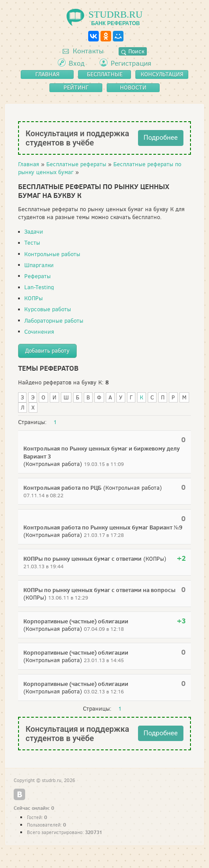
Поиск (133, 51)
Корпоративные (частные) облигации (76, 621)
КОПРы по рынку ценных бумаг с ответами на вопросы (99, 590)
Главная (29, 164)
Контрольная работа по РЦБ (62, 488)
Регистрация (131, 63)
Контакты (83, 51)
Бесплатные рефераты (76, 164)
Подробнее (161, 138)
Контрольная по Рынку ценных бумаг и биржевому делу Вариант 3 (102, 452)
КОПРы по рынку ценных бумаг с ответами (82, 559)
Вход (77, 63)
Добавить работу (47, 351)
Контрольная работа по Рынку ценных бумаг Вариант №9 (103, 527)
